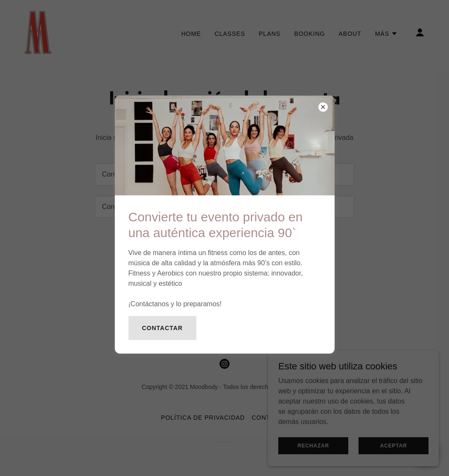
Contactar (163, 328)
